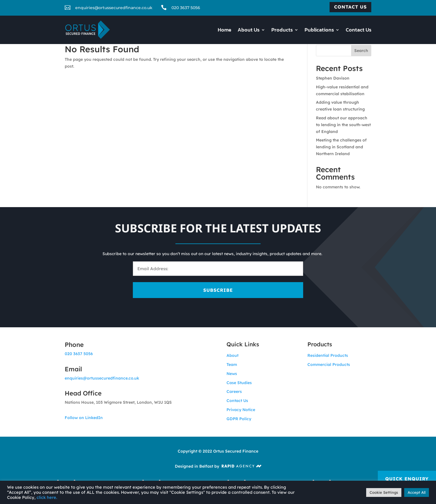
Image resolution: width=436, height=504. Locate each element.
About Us (249, 31)
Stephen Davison (333, 78)
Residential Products (328, 355)
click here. (47, 497)
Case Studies (239, 383)
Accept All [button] (417, 492)
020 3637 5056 (186, 8)
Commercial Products (329, 365)
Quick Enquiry (407, 479)
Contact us (350, 7)
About (232, 355)
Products (282, 31)
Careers (234, 391)
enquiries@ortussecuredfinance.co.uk (102, 378)
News (232, 374)
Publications (319, 31)
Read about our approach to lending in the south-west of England (343, 125)
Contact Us (359, 31)
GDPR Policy (239, 419)
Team (232, 365)
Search (361, 51)
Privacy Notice (241, 410)
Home (225, 31)
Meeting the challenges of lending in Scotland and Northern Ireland (341, 147)
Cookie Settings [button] (384, 492)
